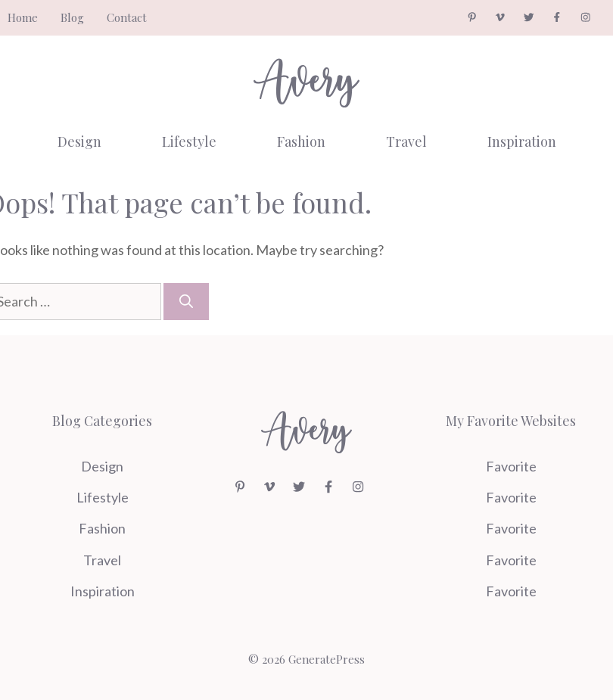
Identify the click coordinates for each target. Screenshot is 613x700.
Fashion (301, 142)
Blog (72, 17)
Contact (127, 17)
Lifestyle (189, 142)
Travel (406, 142)
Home (23, 17)
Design (79, 142)
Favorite (511, 466)
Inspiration (522, 142)
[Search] (186, 302)
